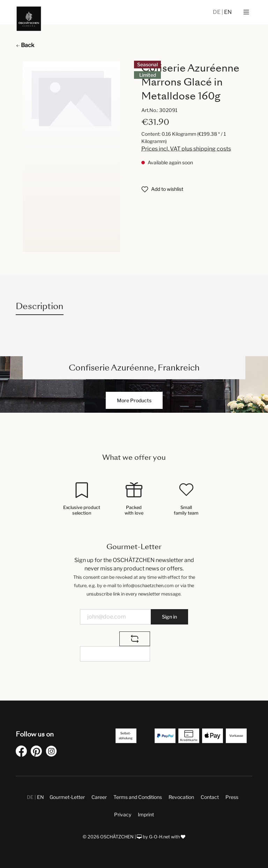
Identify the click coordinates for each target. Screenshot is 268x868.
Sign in (169, 617)
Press (232, 797)
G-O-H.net (159, 837)
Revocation (181, 797)
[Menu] (246, 12)
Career (99, 797)
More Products (134, 400)
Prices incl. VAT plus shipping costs (186, 149)
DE (217, 12)
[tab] (40, 306)
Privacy (123, 814)
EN (228, 12)
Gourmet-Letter (67, 797)
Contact (210, 797)
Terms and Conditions (138, 797)
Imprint (146, 814)
